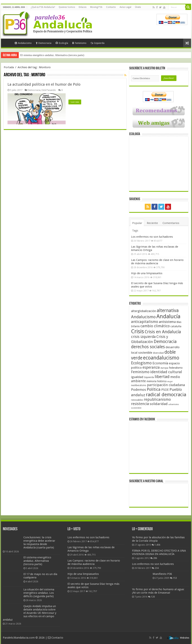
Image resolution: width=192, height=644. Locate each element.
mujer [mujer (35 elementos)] (170, 382)
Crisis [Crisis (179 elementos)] (138, 331)
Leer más (75, 102)
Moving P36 (96, 7)
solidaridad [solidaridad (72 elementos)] (159, 404)
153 (175, 578)
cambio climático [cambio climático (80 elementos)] (155, 326)
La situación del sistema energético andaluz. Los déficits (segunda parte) (39, 593)
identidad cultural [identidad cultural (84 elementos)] (166, 372)
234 (157, 568)
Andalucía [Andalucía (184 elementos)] (168, 316)
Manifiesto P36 (162, 574)
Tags (135, 231)
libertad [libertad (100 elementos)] (162, 377)
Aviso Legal (125, 7)
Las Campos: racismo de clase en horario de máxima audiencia (157, 262)
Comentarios (171, 223)
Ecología (62, 43)
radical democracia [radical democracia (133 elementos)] (166, 395)
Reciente (152, 223)
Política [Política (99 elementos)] (154, 389)
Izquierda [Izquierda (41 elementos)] (149, 377)
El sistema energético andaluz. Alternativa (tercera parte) (52, 55)
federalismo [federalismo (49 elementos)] (176, 368)
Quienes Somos (67, 7)
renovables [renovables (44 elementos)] (137, 400)
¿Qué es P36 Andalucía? (43, 7)
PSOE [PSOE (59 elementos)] (165, 390)
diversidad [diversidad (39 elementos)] (158, 353)
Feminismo (79, 43)
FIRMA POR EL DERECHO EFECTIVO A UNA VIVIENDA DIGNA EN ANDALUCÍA (159, 552)
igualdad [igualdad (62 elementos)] (137, 377)
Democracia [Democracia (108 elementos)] (165, 341)
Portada (8, 43)
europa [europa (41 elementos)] (164, 368)
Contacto (111, 7)
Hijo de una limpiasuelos (147, 273)
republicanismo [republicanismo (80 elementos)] (157, 400)
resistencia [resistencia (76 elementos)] (140, 404)
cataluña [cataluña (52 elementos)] (176, 326)
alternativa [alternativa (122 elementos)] (168, 310)
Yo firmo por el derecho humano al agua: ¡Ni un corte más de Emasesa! (158, 591)
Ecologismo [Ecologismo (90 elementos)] (141, 363)
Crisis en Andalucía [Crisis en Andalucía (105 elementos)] (163, 332)
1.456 (157, 545)
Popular (137, 223)
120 (153, 597)
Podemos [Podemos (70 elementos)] (139, 390)
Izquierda (97, 43)
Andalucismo (23, 43)
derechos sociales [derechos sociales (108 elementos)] (148, 347)
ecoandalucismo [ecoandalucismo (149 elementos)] (161, 358)
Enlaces (83, 7)
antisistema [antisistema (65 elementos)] (167, 322)
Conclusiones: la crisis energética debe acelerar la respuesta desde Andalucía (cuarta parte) (39, 542)
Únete (138, 7)
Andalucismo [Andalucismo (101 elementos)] (143, 317)
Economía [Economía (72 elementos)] (160, 363)
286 (155, 558)
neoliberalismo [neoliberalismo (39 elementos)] (139, 385)
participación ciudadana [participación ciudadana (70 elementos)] (166, 385)
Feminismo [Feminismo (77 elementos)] (140, 372)
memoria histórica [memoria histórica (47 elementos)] (157, 381)
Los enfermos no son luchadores (152, 237)
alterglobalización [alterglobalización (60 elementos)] (144, 311)
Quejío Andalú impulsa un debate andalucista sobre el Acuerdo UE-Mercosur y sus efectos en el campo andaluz (30, 613)
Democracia (44, 43)
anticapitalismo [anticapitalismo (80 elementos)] (145, 322)
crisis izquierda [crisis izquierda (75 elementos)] (143, 337)
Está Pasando (49, 90)
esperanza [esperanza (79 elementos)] (151, 367)
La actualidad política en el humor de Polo (44, 84)
